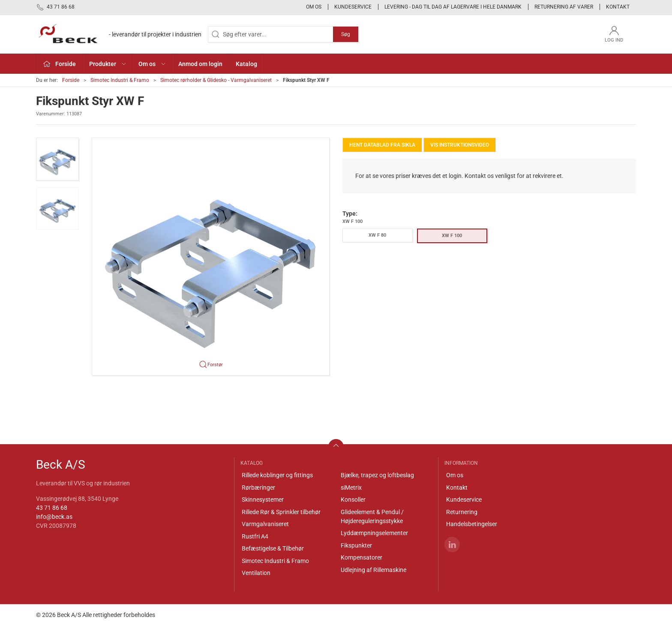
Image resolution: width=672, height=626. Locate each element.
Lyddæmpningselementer (374, 533)
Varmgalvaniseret (265, 524)
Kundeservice (353, 7)
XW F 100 (452, 236)
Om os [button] (152, 64)
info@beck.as (54, 517)
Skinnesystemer (263, 500)
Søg (346, 34)
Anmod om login (200, 64)
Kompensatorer (361, 557)
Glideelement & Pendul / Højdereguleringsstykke (372, 516)
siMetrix (351, 488)
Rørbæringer (258, 488)
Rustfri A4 (255, 536)
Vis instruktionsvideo (460, 145)
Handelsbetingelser (472, 524)
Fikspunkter (356, 545)
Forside (71, 80)
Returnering (462, 512)
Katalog (246, 64)
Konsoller (353, 500)
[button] (57, 159)
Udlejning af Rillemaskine (373, 570)
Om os (314, 7)
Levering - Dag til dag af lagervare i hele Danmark (453, 7)
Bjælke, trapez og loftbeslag (377, 475)
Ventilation (256, 573)
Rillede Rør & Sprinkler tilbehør (281, 512)
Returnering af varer (564, 7)
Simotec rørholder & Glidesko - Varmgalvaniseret (216, 80)
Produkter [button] (108, 64)
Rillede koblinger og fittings (277, 475)
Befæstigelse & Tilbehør (273, 548)
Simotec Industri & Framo (120, 80)
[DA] (119, 34)
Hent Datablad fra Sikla (382, 145)
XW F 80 (377, 235)
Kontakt (618, 7)
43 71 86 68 (52, 508)
